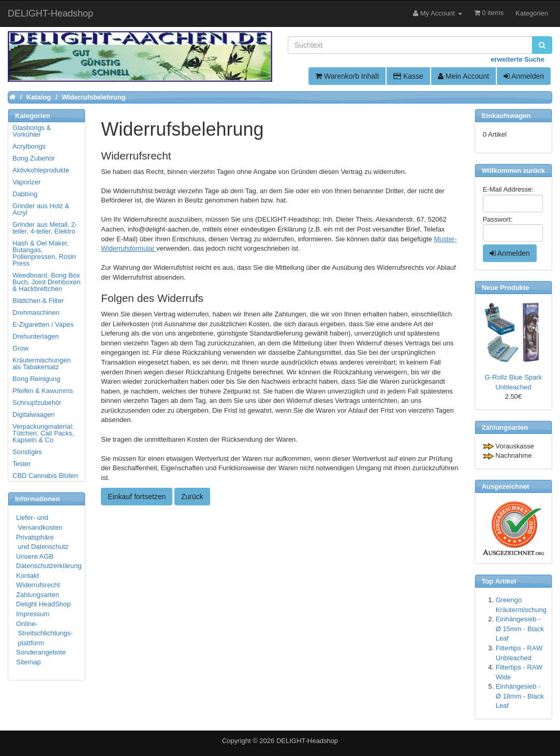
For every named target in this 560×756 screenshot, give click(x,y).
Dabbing (25, 194)
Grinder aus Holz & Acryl (41, 209)
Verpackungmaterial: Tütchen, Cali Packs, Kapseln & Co (43, 433)
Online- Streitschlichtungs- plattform (45, 633)
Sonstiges (27, 452)
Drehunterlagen (36, 336)
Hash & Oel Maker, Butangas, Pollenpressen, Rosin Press (44, 253)
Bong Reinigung (36, 379)
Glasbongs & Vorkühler (32, 131)
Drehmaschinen (36, 312)
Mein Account (463, 76)
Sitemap (28, 662)
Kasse (408, 76)
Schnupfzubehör (37, 403)
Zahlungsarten (38, 595)
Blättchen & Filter (38, 301)
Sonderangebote (41, 652)
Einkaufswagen (506, 116)
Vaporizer (27, 182)
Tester (21, 464)
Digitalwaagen (34, 415)
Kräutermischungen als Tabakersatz (42, 364)
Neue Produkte (506, 288)
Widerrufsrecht (38, 585)
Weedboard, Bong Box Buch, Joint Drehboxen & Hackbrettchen (47, 282)
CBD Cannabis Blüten (45, 476)
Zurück (192, 497)
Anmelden (524, 76)
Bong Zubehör (34, 158)
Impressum (33, 614)
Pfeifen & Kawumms (43, 391)
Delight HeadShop (43, 604)
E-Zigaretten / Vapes (43, 324)
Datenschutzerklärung (49, 566)
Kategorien (532, 13)
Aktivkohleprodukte (41, 170)
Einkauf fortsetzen (137, 497)
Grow (20, 348)
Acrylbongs (29, 146)
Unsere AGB (35, 556)
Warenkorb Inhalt (347, 76)
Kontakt (27, 576)
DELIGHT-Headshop (307, 741)
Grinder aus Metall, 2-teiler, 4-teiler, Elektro (45, 228)
